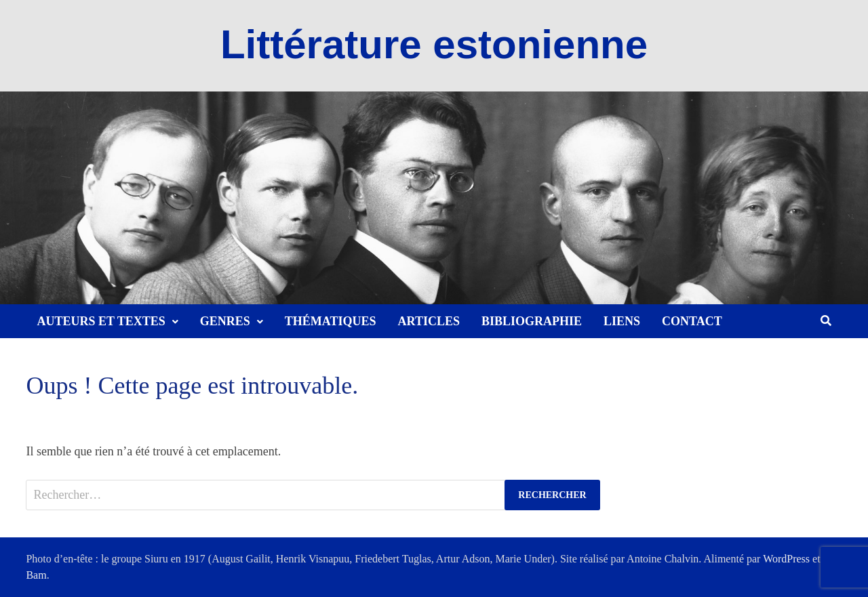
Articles (429, 321)
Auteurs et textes (101, 321)
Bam (36, 575)
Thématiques (331, 321)
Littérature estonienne (434, 44)
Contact (692, 321)
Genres (225, 321)
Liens (622, 321)
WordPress (786, 559)
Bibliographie (532, 321)
